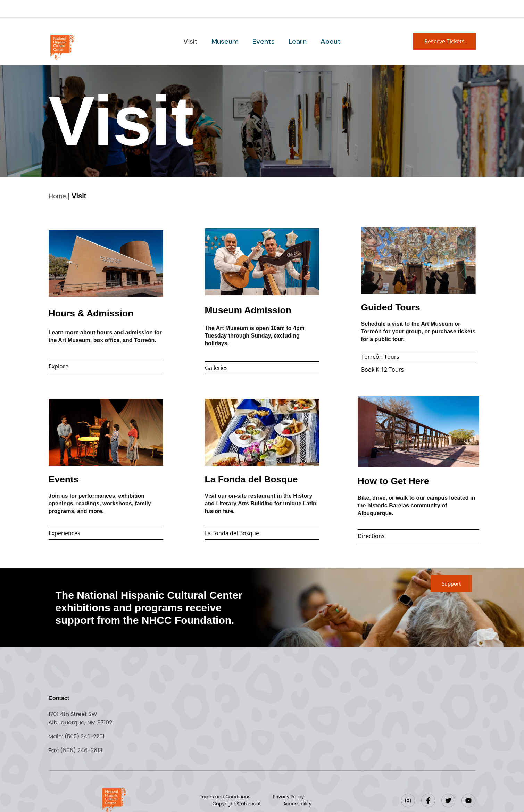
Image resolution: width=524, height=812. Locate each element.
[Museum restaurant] (262, 432)
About (329, 41)
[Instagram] (408, 800)
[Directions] (418, 431)
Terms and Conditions (227, 797)
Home (58, 196)
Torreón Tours (380, 356)
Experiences (64, 533)
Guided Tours (395, 306)
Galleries (216, 367)
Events (264, 41)
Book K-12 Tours (382, 369)
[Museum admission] (262, 261)
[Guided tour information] (418, 260)
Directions (371, 536)
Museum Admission (254, 309)
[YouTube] (468, 800)
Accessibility (297, 804)
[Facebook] (428, 800)
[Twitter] (448, 800)
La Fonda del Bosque (257, 478)
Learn (297, 41)
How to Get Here (398, 480)
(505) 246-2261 (86, 736)
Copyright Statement (238, 804)
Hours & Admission (97, 312)
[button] (444, 41)
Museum (226, 41)
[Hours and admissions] (106, 263)
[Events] (106, 432)
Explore (59, 366)
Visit (192, 41)
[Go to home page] (62, 47)
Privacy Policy (289, 797)
